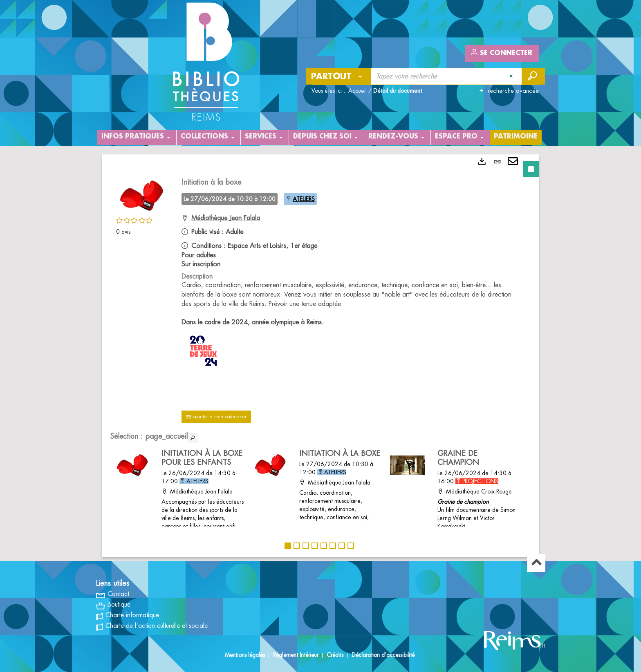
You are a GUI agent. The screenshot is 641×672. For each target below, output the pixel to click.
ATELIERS (304, 199)
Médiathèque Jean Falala (226, 218)
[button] (141, 194)
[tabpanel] (320, 356)
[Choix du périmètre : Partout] (338, 76)
